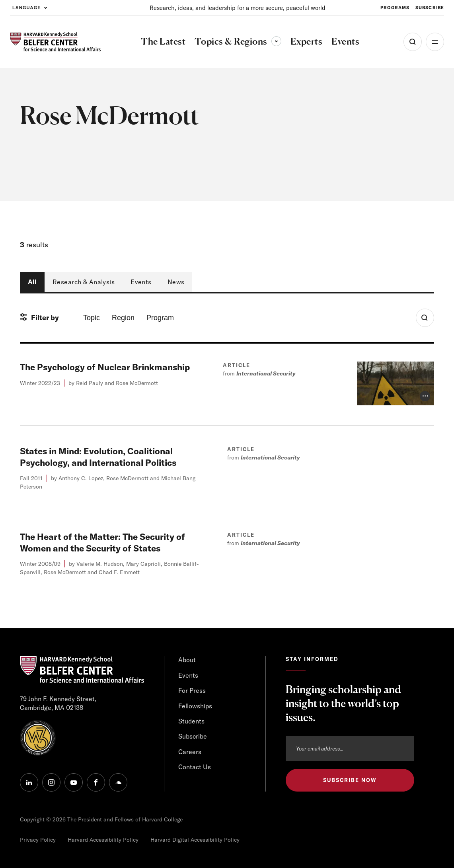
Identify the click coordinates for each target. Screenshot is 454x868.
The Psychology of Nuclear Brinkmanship (105, 367)
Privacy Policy (38, 840)
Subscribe (193, 736)
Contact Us (195, 767)
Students (191, 721)
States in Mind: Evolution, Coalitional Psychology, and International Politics (98, 457)
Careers (190, 752)
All (32, 282)
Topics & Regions (238, 41)
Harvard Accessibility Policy (103, 840)
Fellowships (195, 706)
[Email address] (350, 749)
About (187, 660)
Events (141, 282)
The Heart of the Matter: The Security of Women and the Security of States (102, 542)
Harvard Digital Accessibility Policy (195, 840)
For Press (192, 690)
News (176, 282)
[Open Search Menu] (413, 42)
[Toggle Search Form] (425, 318)
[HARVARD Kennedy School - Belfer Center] (55, 42)
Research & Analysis (84, 282)
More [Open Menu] (435, 42)
